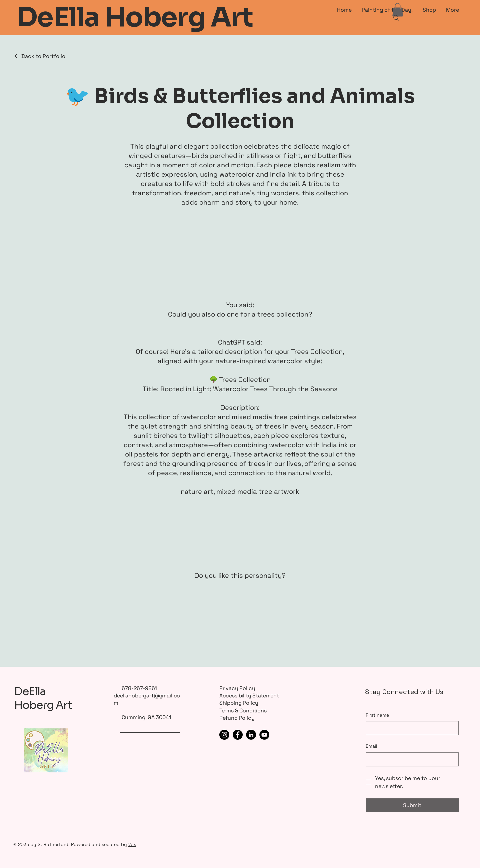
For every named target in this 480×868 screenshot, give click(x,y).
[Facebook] (238, 735)
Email (371, 746)
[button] (398, 10)
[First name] (410, 728)
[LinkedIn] (251, 735)
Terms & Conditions (243, 711)
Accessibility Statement (249, 696)
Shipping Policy (239, 703)
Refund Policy (237, 718)
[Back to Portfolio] (39, 56)
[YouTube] (264, 735)
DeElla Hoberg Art (43, 698)
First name (377, 715)
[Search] (396, 18)
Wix (132, 844)
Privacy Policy (237, 688)
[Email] (410, 759)
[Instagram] (224, 735)
